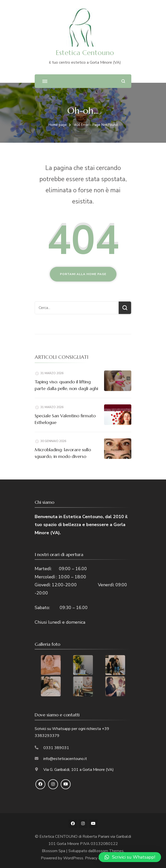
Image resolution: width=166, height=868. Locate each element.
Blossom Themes (108, 851)
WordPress (73, 858)
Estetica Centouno (85, 53)
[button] (130, 857)
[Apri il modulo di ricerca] (123, 81)
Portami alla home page (83, 274)
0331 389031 (56, 748)
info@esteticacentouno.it (65, 759)
